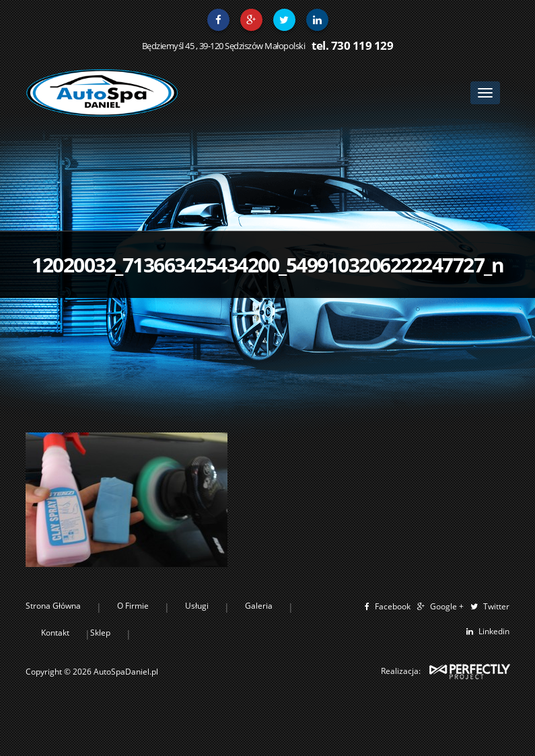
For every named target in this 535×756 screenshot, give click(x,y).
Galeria (259, 606)
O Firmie (133, 606)
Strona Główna (53, 606)
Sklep (100, 633)
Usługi (197, 606)
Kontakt (55, 633)
